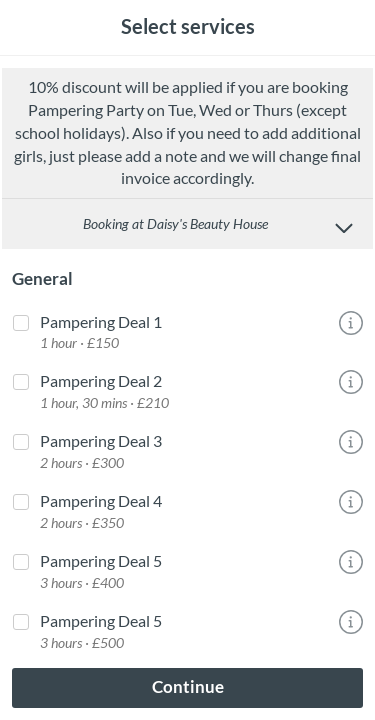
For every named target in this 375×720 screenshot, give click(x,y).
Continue (188, 686)
